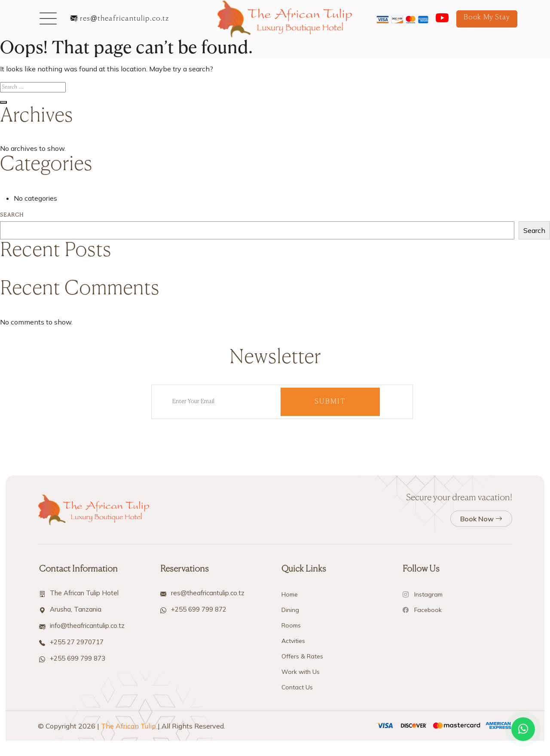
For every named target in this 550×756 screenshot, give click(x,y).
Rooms (291, 739)
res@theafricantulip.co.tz (120, 19)
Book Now (481, 632)
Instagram (423, 708)
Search (12, 215)
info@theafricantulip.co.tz (87, 739)
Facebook (422, 723)
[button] (48, 19)
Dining (290, 723)
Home (290, 708)
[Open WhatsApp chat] (523, 729)
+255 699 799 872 (199, 723)
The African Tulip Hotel (84, 706)
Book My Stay (487, 18)
